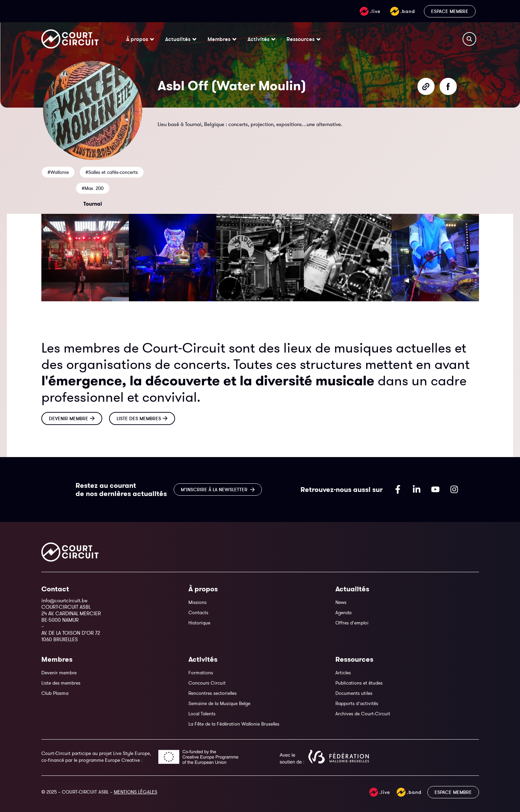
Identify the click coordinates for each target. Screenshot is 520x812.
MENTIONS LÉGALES (136, 792)
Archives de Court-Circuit (363, 714)
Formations (201, 673)
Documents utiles (354, 693)
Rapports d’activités (357, 703)
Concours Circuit (207, 683)
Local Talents (202, 714)
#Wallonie (58, 172)
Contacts (198, 613)
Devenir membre (59, 673)
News (341, 602)
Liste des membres (61, 683)
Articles (343, 673)
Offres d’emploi (352, 623)
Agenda (343, 613)
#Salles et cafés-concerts (112, 172)
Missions (197, 602)
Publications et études (359, 683)
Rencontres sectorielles (212, 693)
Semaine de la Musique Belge (219, 703)
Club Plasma (55, 693)
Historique (199, 623)
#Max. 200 (93, 188)
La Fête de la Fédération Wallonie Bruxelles (234, 724)
